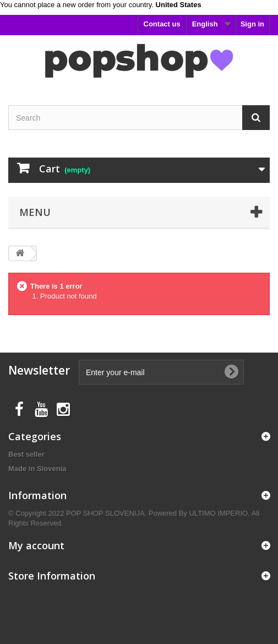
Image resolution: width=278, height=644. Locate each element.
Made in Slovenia (37, 469)
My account (36, 545)
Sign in (252, 24)
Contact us (162, 24)
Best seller (26, 454)
